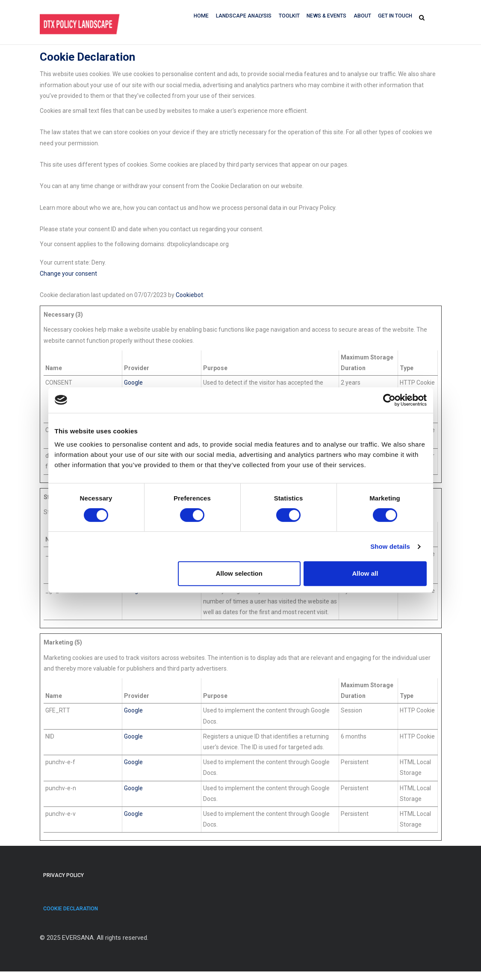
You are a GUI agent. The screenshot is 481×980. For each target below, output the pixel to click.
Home (195, 18)
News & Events (324, 18)
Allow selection (239, 573)
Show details (390, 546)
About (361, 18)
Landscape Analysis (239, 18)
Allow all (365, 573)
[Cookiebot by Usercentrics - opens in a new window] (389, 400)
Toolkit (286, 18)
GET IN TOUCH (395, 18)
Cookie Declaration (71, 915)
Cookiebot (189, 295)
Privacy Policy (64, 877)
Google (133, 383)
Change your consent (68, 274)
